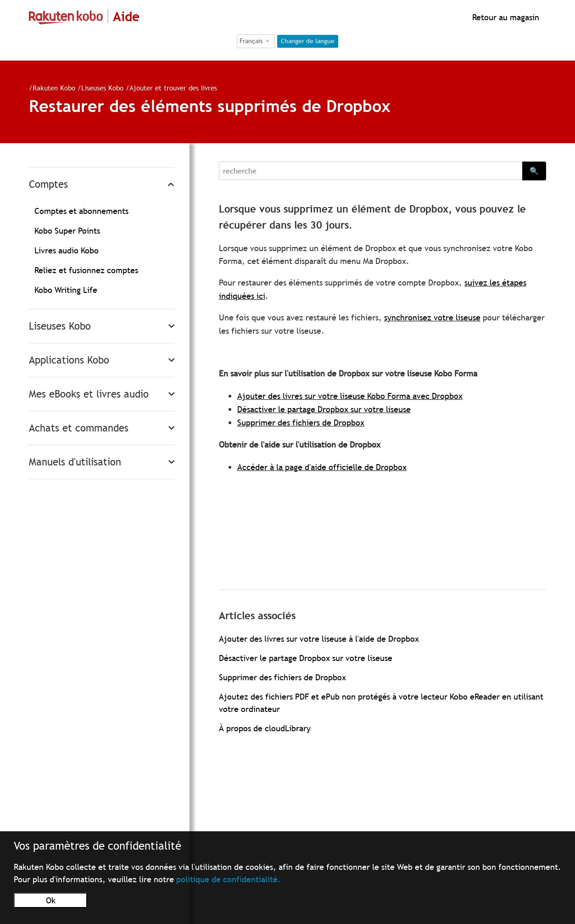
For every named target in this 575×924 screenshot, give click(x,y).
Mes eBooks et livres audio (89, 394)
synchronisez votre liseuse (432, 317)
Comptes (48, 184)
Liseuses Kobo (102, 88)
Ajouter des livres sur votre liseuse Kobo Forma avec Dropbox (350, 396)
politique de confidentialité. (229, 879)
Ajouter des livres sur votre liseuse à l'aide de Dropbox (319, 639)
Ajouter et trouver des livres (173, 88)
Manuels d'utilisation (75, 462)
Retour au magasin (505, 17)
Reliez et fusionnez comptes (86, 270)
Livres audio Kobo (67, 250)
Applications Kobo (69, 360)
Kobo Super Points (67, 231)
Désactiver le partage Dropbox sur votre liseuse (324, 409)
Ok (51, 900)
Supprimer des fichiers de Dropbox (301, 423)
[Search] (371, 171)
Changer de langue (308, 41)
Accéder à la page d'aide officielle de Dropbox (322, 467)
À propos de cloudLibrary (265, 728)
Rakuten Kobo (54, 88)
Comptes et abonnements (81, 211)
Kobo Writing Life (66, 290)
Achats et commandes (79, 428)
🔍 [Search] (534, 171)
